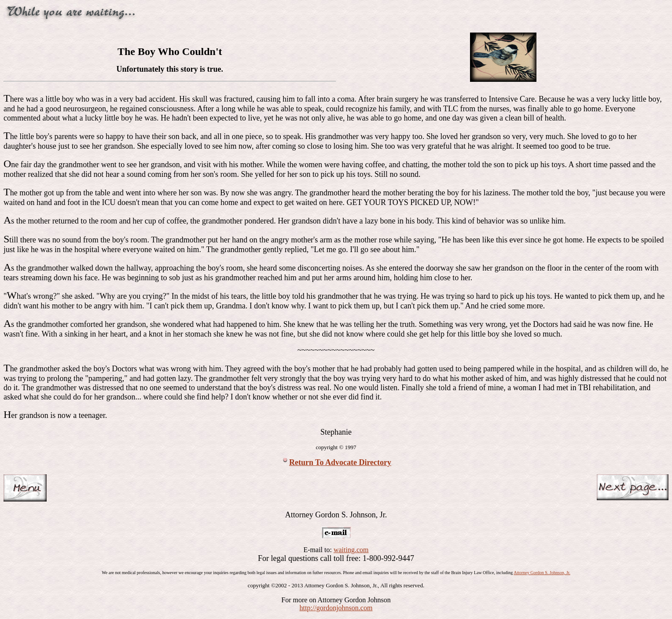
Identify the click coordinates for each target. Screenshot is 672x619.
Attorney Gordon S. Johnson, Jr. (542, 573)
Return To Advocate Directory (340, 462)
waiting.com (351, 550)
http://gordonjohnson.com (336, 608)
